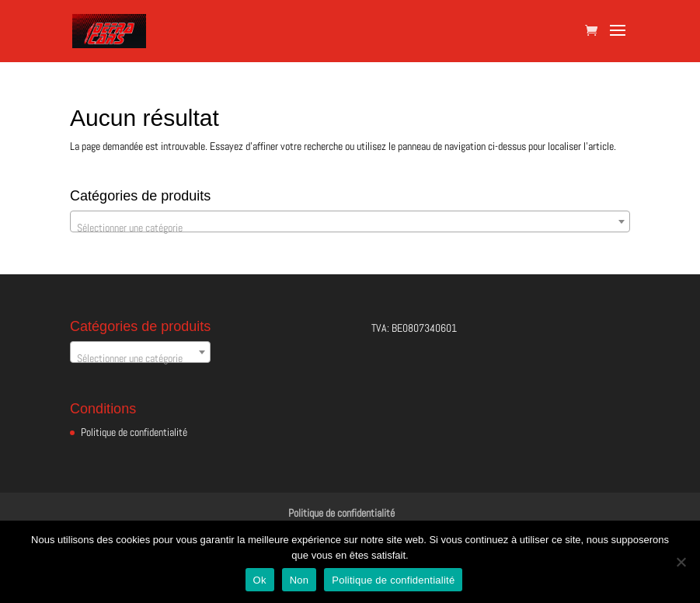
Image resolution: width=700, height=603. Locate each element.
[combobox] (350, 221)
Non (300, 580)
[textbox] (350, 228)
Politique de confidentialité (134, 432)
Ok (260, 580)
